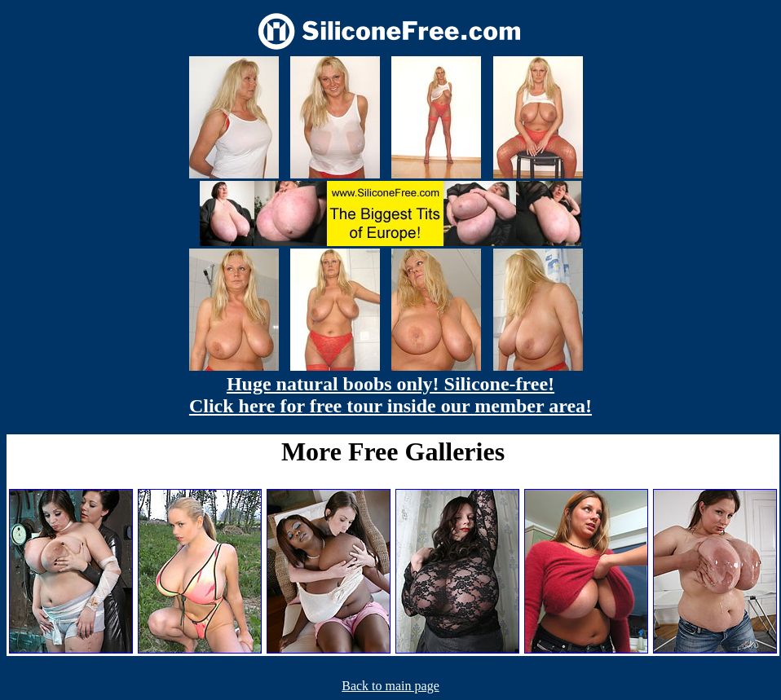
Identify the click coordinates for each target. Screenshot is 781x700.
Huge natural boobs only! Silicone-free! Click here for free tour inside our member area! (390, 395)
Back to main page (390, 686)
